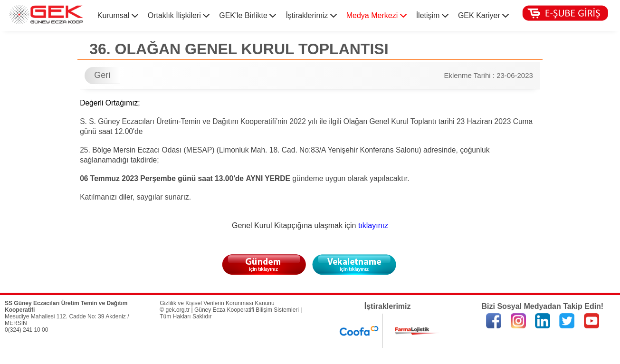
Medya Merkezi (377, 15)
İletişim (432, 15)
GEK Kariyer (483, 15)
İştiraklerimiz (311, 15)
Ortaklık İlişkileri (179, 15)
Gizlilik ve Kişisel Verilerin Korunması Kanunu (217, 303)
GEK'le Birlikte (248, 15)
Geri (102, 75)
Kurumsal (118, 15)
